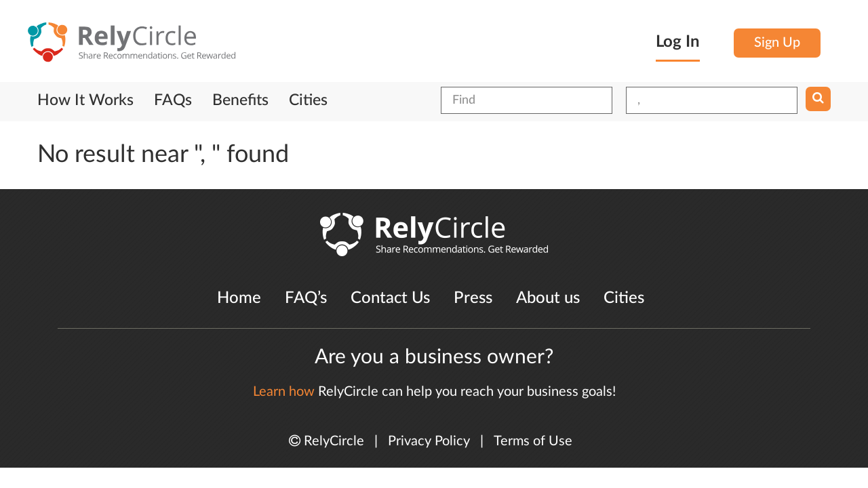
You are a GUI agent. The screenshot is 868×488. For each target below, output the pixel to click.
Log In (678, 42)
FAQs (173, 100)
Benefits (240, 100)
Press (473, 298)
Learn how (284, 392)
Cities (308, 100)
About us (548, 298)
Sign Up (777, 43)
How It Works (85, 100)
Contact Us (390, 298)
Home (239, 298)
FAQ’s (306, 298)
